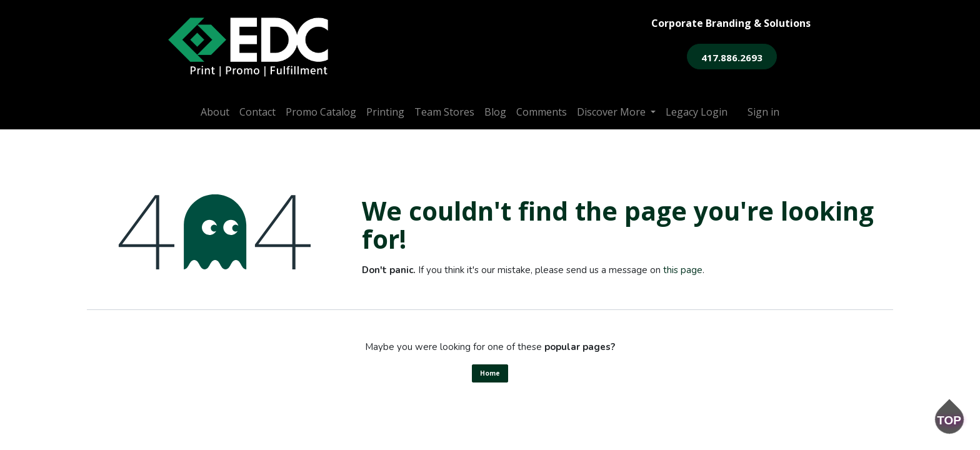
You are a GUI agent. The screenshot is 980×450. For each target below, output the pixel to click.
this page (683, 270)
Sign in (763, 112)
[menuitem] (215, 112)
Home (490, 373)
